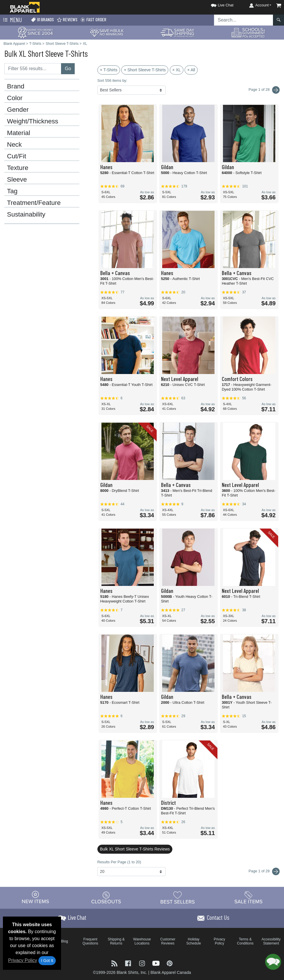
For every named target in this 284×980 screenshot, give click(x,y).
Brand (16, 86)
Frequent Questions (90, 941)
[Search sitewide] (244, 20)
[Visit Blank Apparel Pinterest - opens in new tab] (170, 963)
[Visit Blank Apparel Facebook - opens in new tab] (129, 963)
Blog (65, 941)
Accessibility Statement (271, 941)
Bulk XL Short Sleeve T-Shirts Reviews (135, 849)
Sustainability (26, 215)
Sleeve (17, 180)
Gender (18, 110)
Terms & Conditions (245, 941)
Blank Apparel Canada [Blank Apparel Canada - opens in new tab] (171, 972)
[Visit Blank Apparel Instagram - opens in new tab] (143, 963)
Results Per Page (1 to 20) (119, 862)
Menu (12, 20)
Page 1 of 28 (264, 871)
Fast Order (93, 20)
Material (19, 133)
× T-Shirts (109, 70)
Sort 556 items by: (112, 80)
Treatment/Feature (34, 203)
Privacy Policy (23, 960)
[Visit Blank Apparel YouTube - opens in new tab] (157, 963)
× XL (177, 70)
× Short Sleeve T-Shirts (145, 70)
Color (15, 98)
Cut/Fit (17, 156)
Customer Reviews (168, 941)
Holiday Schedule (194, 941)
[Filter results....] (33, 69)
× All (191, 70)
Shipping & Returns (116, 941)
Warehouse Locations (142, 941)
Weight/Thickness (33, 121)
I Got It (47, 960)
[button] (217, 4)
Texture (18, 168)
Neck (14, 145)
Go (68, 69)
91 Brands (42, 20)
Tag (12, 191)
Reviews (67, 20)
